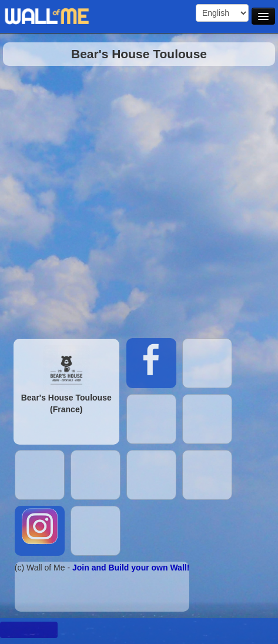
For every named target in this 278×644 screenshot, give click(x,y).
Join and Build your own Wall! (131, 568)
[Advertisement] (133, 199)
